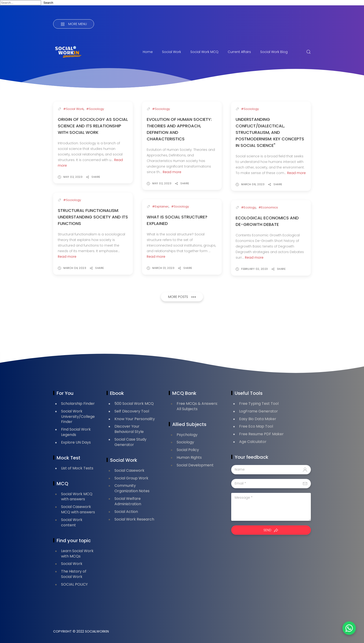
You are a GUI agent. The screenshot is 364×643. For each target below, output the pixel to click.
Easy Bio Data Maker (258, 419)
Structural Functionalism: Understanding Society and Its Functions (93, 217)
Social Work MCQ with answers (77, 497)
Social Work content (72, 522)
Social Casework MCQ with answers (78, 509)
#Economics (268, 207)
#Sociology (95, 109)
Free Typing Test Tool (259, 404)
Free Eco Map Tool (256, 426)
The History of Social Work (74, 574)
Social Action (126, 512)
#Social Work (73, 109)
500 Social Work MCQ (134, 404)
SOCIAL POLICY (74, 584)
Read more (172, 172)
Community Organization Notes (132, 488)
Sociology (185, 442)
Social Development (195, 465)
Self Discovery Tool (132, 411)
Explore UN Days (76, 442)
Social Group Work (131, 478)
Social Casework (129, 470)
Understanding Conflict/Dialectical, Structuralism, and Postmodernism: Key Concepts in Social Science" (270, 132)
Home (148, 52)
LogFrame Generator (258, 411)
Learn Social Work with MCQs (77, 554)
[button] (348, 627)
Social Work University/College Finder (78, 417)
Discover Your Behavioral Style (129, 429)
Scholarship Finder (78, 404)
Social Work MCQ (204, 52)
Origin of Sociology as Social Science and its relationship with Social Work (93, 126)
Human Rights (189, 457)
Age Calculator (253, 442)
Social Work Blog (274, 52)
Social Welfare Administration (128, 501)
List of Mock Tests (77, 468)
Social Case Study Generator (130, 442)
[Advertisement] (138, 328)
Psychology (187, 435)
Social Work (172, 52)
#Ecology (249, 207)
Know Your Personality (135, 419)
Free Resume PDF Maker (261, 434)
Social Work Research (134, 519)
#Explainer (160, 206)
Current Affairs (239, 52)
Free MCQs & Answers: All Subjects (197, 406)
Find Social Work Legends (76, 432)
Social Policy (188, 450)
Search (48, 3)
